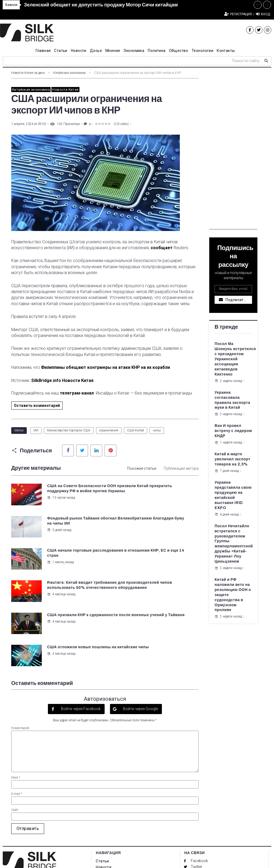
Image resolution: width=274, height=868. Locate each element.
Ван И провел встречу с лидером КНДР (233, 431)
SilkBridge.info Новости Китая (62, 380)
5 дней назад (156, 508)
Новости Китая (65, 90)
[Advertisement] (233, 149)
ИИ (36, 430)
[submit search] (266, 61)
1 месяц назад (60, 545)
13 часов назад (60, 513)
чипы (157, 430)
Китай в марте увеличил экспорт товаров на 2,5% (233, 459)
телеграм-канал (77, 393)
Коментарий (20, 646)
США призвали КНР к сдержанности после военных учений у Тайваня (73, 571)
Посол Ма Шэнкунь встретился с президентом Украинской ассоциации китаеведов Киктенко (235, 359)
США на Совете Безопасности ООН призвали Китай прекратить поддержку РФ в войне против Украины (72, 496)
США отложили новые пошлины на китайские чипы (167, 571)
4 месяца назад (158, 555)
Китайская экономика (69, 73)
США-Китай (136, 430)
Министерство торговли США (69, 430)
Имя (16, 695)
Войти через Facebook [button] (80, 627)
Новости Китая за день (28, 73)
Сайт (15, 727)
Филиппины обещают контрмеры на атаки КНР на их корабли (105, 367)
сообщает (162, 248)
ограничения (109, 430)
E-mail (17, 711)
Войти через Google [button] (140, 627)
